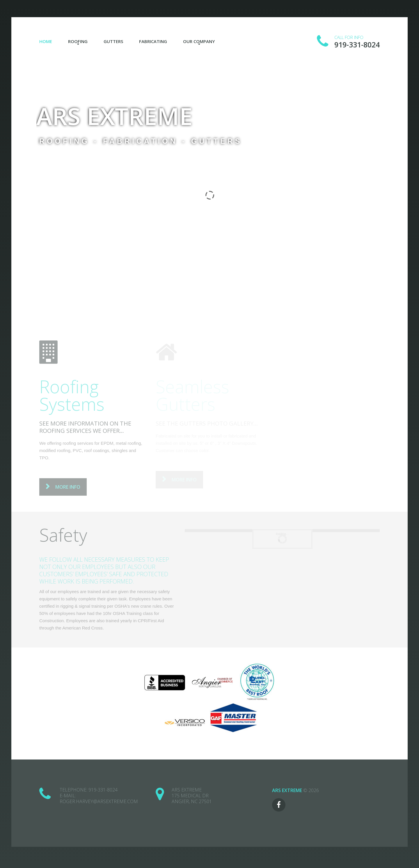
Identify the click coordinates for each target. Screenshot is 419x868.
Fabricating (153, 41)
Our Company (199, 41)
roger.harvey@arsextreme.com (99, 801)
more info (68, 487)
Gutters (113, 41)
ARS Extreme (114, 116)
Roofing (78, 41)
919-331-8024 (103, 790)
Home (46, 41)
